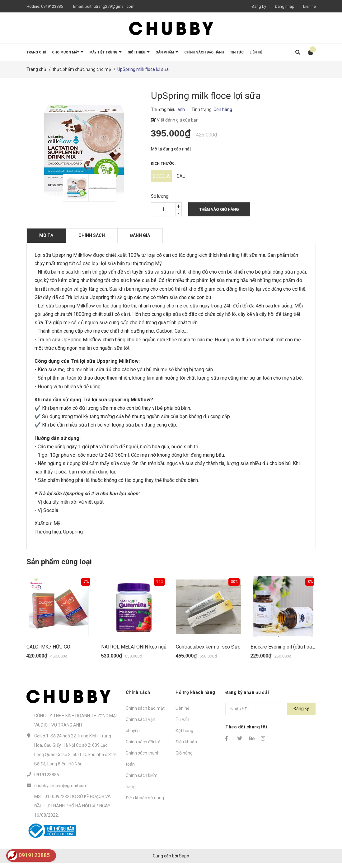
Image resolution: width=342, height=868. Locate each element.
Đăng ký (259, 6)
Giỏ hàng (184, 758)
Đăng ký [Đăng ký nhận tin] (301, 713)
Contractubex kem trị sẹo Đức (208, 651)
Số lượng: (160, 196)
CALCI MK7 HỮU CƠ (48, 651)
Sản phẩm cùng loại (59, 562)
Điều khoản (186, 746)
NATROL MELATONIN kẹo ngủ (134, 651)
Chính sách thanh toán (143, 763)
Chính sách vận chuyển (141, 730)
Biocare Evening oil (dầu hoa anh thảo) (292, 651)
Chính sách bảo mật (145, 713)
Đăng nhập (285, 6)
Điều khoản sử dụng (145, 802)
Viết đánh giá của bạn (177, 120)
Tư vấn (182, 724)
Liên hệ (309, 6)
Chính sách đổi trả (143, 746)
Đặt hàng (184, 735)
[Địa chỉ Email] (270, 713)
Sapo (184, 861)
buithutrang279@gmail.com (110, 6)
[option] (73, 188)
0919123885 (52, 6)
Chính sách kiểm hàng (142, 786)
